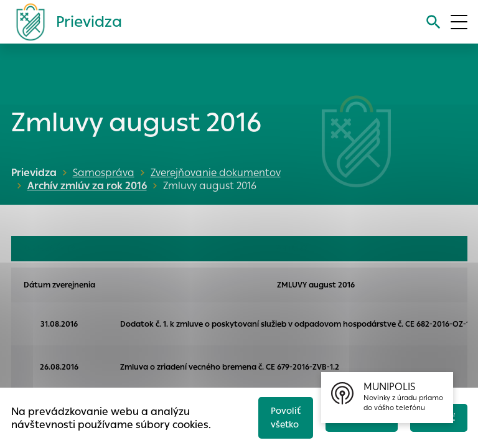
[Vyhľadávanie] (432, 22)
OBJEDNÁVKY (49, 249)
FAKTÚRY (290, 249)
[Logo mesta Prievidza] (64, 22)
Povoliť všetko (279, 416)
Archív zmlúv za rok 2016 (84, 186)
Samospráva (104, 173)
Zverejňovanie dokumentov (216, 173)
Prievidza (34, 173)
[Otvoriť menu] (459, 22)
